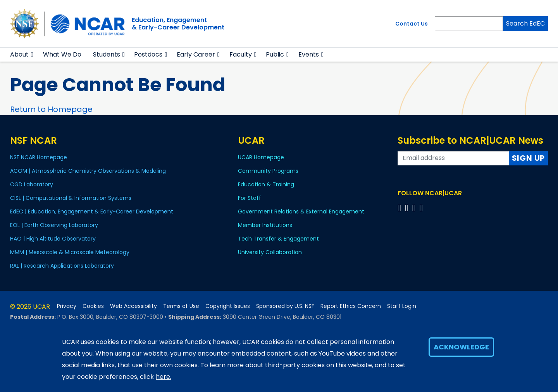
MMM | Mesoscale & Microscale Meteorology (70, 252)
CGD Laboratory (32, 184)
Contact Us (412, 24)
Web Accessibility (133, 306)
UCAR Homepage (261, 157)
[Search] (469, 24)
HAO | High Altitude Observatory (53, 239)
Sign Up (529, 158)
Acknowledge (461, 347)
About (19, 54)
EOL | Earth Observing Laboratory (54, 225)
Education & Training (266, 184)
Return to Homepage (51, 109)
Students (107, 54)
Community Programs (268, 171)
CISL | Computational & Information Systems (71, 198)
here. (164, 377)
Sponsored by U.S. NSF (285, 306)
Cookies (93, 306)
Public (275, 54)
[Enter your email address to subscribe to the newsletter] (453, 158)
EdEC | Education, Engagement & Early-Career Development (92, 211)
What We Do (62, 54)
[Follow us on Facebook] (400, 208)
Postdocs (148, 54)
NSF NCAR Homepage (39, 157)
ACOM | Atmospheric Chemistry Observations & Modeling (88, 171)
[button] (32, 55)
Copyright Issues (228, 306)
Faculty (241, 54)
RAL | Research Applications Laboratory (62, 266)
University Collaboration (270, 252)
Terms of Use (181, 306)
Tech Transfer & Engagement (278, 239)
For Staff (250, 198)
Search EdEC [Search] (525, 23)
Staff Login (402, 306)
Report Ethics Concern (351, 306)
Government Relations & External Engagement (301, 211)
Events (309, 54)
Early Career (196, 54)
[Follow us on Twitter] (408, 208)
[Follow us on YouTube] (422, 208)
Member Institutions (265, 225)
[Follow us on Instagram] (415, 208)
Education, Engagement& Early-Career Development (178, 24)
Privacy (67, 306)
